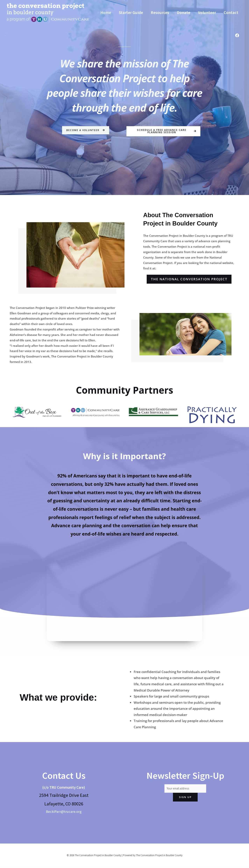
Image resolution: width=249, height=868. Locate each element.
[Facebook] (237, 35)
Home (106, 8)
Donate (185, 8)
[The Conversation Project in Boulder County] (48, 12)
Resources (160, 8)
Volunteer (208, 8)
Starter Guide (131, 8)
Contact (107, 17)
